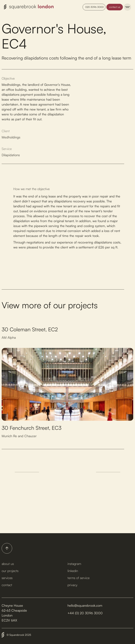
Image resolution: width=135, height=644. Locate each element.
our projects (10, 571)
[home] (29, 7)
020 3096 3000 (94, 7)
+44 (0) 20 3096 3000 (85, 613)
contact (7, 585)
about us (8, 564)
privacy (72, 585)
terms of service (79, 578)
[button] (127, 7)
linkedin (73, 571)
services (7, 578)
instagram (74, 564)
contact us (115, 7)
